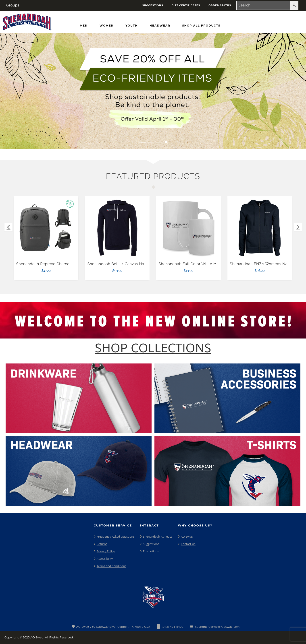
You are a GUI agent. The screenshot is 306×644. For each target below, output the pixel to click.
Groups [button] (13, 5)
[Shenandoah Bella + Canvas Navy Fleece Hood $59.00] (117, 228)
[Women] (107, 26)
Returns (102, 544)
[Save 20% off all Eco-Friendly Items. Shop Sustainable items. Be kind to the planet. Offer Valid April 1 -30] (153, 91)
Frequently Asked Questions (116, 537)
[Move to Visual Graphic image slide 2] (151, 142)
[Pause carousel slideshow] (166, 142)
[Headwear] (160, 26)
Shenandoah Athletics (158, 537)
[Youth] (132, 26)
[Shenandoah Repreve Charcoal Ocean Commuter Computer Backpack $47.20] (46, 228)
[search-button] (294, 5)
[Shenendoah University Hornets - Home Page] (27, 21)
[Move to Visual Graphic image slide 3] (159, 142)
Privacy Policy (106, 551)
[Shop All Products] (201, 26)
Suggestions (151, 544)
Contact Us (188, 544)
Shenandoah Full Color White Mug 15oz (195, 264)
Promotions (151, 551)
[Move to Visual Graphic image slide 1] (142, 142)
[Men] (84, 26)
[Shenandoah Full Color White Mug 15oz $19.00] (189, 228)
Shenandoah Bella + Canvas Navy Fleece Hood (130, 264)
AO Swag (187, 537)
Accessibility (105, 559)
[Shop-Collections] (153, 348)
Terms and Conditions (111, 566)
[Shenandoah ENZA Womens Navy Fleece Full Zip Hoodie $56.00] (260, 228)
